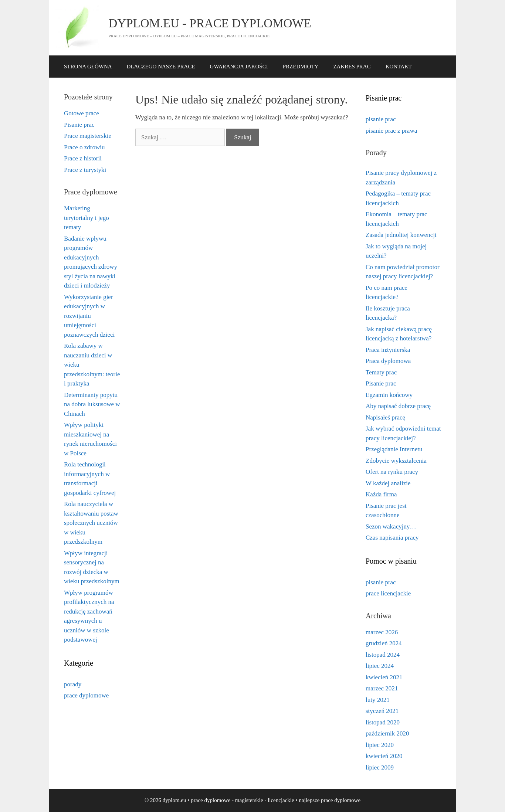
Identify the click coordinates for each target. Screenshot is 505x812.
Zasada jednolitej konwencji (401, 235)
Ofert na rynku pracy (392, 472)
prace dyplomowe (86, 695)
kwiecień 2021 (384, 677)
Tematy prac (381, 372)
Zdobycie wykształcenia (396, 461)
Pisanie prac (79, 125)
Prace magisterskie (88, 136)
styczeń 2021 (382, 711)
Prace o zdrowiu (84, 147)
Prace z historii (83, 158)
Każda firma (381, 494)
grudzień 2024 (384, 643)
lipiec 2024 (380, 666)
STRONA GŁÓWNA (88, 67)
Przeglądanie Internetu (394, 449)
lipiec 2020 (380, 745)
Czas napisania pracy (392, 538)
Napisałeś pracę (385, 417)
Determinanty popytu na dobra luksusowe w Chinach (92, 404)
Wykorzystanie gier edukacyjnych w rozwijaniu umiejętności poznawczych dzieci (89, 316)
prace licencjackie (388, 593)
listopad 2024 (383, 655)
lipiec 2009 (380, 767)
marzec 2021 (382, 688)
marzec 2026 (382, 632)
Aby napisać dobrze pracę (398, 406)
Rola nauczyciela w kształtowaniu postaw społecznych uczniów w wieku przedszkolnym (91, 523)
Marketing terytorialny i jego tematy (87, 218)
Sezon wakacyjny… (391, 526)
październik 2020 (387, 733)
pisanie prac (381, 119)
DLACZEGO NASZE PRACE (161, 67)
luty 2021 (378, 700)
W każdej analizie (388, 483)
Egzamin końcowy (389, 395)
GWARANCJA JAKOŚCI (239, 67)
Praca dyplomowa (388, 361)
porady (73, 684)
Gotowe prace (82, 113)
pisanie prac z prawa (391, 131)
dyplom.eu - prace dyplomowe (210, 23)
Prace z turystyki (85, 170)
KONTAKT (399, 67)
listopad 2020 (383, 722)
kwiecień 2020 (384, 756)
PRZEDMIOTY (301, 67)
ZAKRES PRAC (352, 67)
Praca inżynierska (388, 350)
